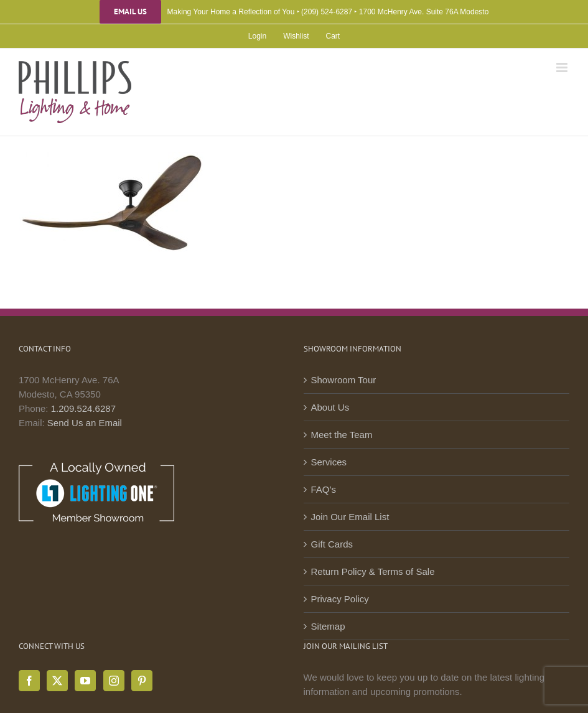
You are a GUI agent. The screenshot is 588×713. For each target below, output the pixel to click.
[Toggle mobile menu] (563, 68)
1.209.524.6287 (83, 408)
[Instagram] (114, 681)
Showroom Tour (344, 380)
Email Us (130, 12)
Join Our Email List (350, 517)
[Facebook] (29, 681)
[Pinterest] (142, 681)
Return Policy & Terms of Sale (373, 571)
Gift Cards (332, 544)
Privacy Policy (340, 599)
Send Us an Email (85, 423)
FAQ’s (324, 489)
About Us (330, 407)
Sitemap (328, 626)
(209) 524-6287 (327, 12)
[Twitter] (57, 681)
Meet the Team (342, 435)
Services (329, 462)
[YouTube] (85, 681)
